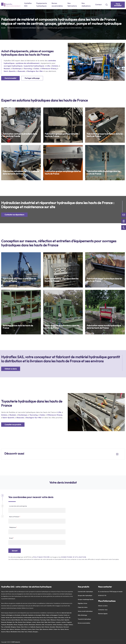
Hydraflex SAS (28, 5)
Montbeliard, (14, 632)
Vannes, (39, 622)
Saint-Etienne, (46, 627)
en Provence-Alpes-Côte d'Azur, (56, 618)
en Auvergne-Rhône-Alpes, (42, 615)
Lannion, (64, 622)
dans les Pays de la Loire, (39, 618)
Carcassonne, (49, 625)
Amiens (55, 66)
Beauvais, (4, 622)
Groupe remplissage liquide (86, 599)
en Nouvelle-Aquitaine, (28, 615)
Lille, (22, 620)
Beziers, (26, 625)
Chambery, (24, 629)
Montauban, (32, 625)
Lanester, (59, 622)
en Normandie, (28, 618)
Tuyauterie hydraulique (84, 619)
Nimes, (16, 625)
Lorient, (34, 622)
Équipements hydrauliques (42, 5)
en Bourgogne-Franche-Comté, (59, 615)
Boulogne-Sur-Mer (35, 71)
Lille (48, 66)
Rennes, (20, 622)
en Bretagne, (9, 615)
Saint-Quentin (10, 71)
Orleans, (31, 632)
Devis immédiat (118, 5)
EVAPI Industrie (16, 642)
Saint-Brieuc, (52, 622)
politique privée (41, 557)
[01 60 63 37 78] (124, 228)
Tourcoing (28, 69)
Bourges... (36, 632)
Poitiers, (71, 625)
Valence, (12, 629)
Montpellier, (10, 625)
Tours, (26, 632)
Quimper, (29, 622)
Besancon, (46, 629)
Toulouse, (4, 625)
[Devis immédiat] (124, 221)
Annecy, (30, 629)
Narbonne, (39, 625)
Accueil (3, 28)
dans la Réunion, (16, 620)
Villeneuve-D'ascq (49, 69)
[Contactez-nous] (124, 215)
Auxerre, (4, 632)
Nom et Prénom (15, 517)
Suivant (15, 551)
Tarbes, (55, 625)
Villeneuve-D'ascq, (56, 620)
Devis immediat (10, 78)
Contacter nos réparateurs (14, 215)
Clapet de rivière (83, 607)
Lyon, (8, 629)
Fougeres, (69, 622)
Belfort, (51, 629)
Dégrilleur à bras (82, 603)
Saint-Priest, (36, 629)
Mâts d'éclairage (82, 615)
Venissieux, (18, 629)
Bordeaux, (60, 625)
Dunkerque (17, 69)
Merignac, (14, 627)
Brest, (25, 622)
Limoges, (66, 625)
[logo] (11, 5)
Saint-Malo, (45, 622)
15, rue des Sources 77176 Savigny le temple (110, 592)
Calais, (48, 620)
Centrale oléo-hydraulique (85, 592)
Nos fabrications (72, 5)
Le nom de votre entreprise (18, 506)
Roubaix (7, 69)
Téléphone (13, 527)
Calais (37, 69)
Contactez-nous (103, 610)
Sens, (20, 632)
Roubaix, (31, 620)
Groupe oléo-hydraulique (85, 595)
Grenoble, (53, 627)
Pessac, (19, 627)
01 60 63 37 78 (102, 595)
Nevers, (67, 629)
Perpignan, (21, 625)
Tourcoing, (43, 620)
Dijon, (41, 629)
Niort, (23, 627)
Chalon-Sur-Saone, (59, 629)
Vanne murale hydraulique (85, 611)
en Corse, (9, 620)
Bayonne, (39, 627)
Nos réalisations (86, 5)
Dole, (23, 632)
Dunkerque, (37, 620)
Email (11, 538)
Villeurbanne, (59, 627)
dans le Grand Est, (18, 618)
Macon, (8, 632)
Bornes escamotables (57, 5)
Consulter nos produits (13, 424)
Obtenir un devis (11, 369)
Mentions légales (103, 614)
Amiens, (26, 620)
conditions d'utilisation (74, 557)
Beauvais (22, 71)
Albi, (43, 625)
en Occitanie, (17, 615)
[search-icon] (107, 5)
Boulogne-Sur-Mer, (13, 622)
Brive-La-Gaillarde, (30, 627)
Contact (98, 5)
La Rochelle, (7, 627)
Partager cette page (32, 78)
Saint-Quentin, (65, 620)
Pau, (3, 627)
